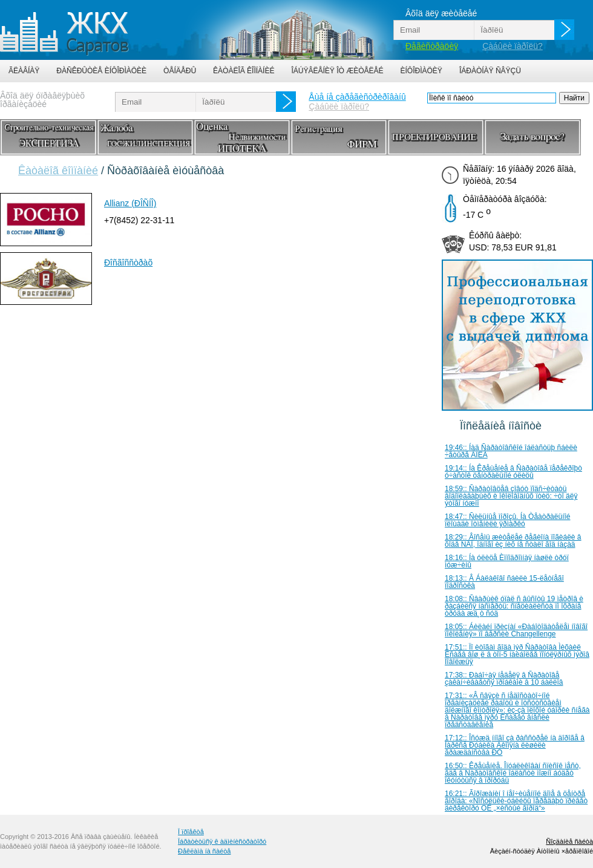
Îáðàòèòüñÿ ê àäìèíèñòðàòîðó (222, 841)
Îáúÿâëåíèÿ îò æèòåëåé (337, 71)
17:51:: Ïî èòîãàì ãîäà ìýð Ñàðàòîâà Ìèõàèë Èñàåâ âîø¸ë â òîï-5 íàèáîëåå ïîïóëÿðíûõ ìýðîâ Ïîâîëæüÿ (517, 654)
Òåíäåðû (180, 71)
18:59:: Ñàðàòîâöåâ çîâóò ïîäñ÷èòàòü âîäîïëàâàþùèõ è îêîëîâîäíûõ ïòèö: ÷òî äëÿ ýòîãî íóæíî (511, 496)
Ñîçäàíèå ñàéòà (569, 841)
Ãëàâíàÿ (24, 71)
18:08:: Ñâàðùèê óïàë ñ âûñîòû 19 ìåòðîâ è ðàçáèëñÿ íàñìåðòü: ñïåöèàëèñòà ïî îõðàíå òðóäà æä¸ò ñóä (514, 606)
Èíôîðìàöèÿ (421, 71)
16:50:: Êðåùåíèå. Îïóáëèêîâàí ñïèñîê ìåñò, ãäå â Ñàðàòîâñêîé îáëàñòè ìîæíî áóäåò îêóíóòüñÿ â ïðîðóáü (513, 773)
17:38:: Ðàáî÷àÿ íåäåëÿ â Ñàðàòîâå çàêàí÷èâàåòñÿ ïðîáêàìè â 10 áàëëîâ (504, 679)
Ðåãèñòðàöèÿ (432, 46)
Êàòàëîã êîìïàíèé (244, 71)
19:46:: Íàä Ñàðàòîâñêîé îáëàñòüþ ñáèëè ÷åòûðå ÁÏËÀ (511, 451)
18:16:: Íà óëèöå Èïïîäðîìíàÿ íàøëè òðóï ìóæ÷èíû (507, 561)
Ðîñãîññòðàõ (128, 263)
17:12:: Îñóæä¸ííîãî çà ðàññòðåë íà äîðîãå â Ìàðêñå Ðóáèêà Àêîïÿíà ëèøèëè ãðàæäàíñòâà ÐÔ (515, 745)
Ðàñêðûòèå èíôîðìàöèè (101, 71)
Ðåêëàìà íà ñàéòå (204, 851)
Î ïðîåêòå (191, 832)
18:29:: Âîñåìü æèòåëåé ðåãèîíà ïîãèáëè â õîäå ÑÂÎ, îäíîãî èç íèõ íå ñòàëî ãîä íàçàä (513, 541)
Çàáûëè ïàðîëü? (513, 46)
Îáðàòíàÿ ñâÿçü (490, 71)
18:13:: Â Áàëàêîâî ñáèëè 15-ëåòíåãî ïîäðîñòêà (504, 582)
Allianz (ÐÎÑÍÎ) (130, 203)
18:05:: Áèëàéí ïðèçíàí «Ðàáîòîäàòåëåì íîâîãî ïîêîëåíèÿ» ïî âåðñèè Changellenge (516, 630)
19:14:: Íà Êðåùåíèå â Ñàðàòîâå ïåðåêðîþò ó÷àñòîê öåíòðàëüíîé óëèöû (513, 472)
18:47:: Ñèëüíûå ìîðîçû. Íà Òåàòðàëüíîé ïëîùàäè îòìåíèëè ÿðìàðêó (508, 520)
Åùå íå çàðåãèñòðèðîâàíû (357, 97)
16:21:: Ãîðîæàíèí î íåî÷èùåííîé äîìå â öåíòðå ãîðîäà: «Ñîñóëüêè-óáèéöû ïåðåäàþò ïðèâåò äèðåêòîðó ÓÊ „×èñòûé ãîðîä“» (516, 801)
